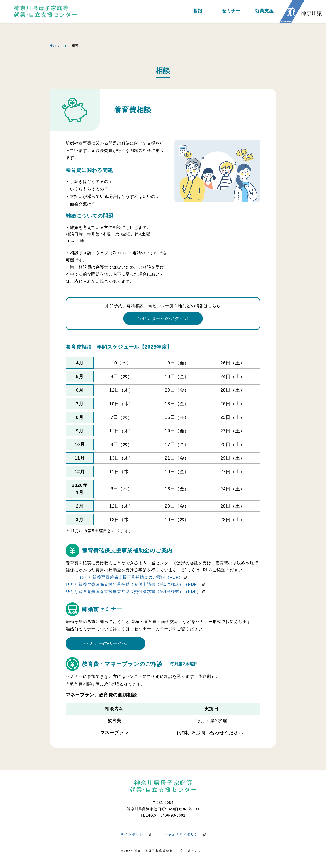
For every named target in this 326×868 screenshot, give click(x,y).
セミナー (231, 11)
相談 (198, 11)
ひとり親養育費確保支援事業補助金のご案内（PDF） (133, 577)
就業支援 (264, 11)
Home (55, 46)
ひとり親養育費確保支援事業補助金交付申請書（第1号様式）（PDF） (135, 584)
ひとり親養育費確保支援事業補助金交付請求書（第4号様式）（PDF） (135, 592)
